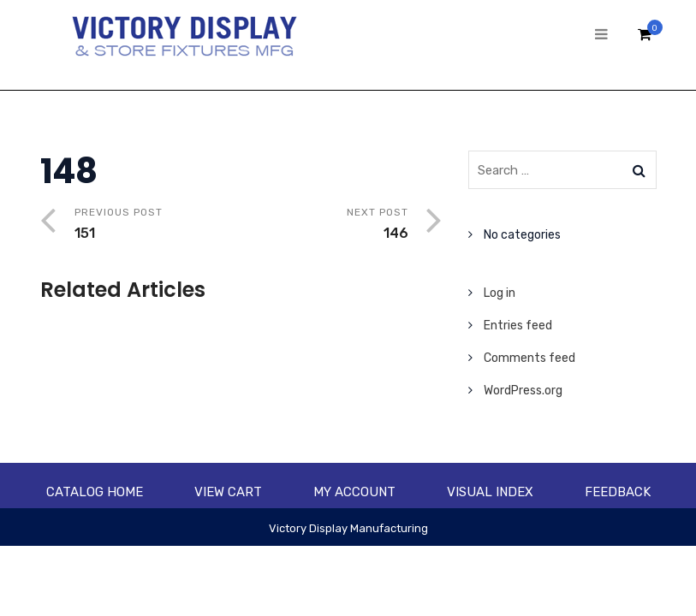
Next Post (325, 225)
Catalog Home (95, 492)
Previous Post (158, 225)
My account (354, 492)
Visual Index (490, 492)
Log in (500, 293)
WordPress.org (523, 391)
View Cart (228, 492)
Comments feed (529, 358)
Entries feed (518, 326)
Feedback (618, 492)
